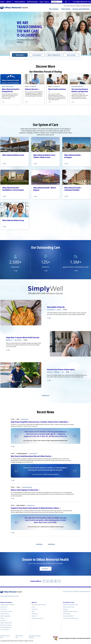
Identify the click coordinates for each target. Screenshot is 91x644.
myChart (9, 2)
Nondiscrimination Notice (37, 618)
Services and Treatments (81, 9)
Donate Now (47, 569)
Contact (33, 607)
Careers (2, 2)
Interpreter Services (5, 614)
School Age (57, 372)
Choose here (57, 2)
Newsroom (34, 616)
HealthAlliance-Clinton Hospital (70, 611)
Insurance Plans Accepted (6, 611)
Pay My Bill (3, 621)
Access (37, 55)
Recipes (59, 310)
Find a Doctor (66, 9)
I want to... (47, 2)
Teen (63, 372)
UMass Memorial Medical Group (70, 618)
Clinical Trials (4, 607)
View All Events (52, 544)
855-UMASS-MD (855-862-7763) (82, 2)
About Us (34, 602)
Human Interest (25, 419)
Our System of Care (68, 602)
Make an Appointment (54, 55)
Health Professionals (32, 2)
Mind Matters (9, 340)
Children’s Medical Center (69, 607)
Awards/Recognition (27, 487)
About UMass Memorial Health (39, 605)
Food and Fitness (51, 310)
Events (33, 611)
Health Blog (6, 627)
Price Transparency (5, 630)
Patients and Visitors (20, 2)
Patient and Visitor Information (7, 605)
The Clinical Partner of (77, 591)
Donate (41, 2)
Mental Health (18, 340)
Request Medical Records (6, 623)
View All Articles (46, 395)
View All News (39, 544)
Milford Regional (67, 614)
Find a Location (71, 55)
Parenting (49, 372)
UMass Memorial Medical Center (70, 605)
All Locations (54, 9)
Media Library (35, 614)
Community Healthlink (68, 616)
